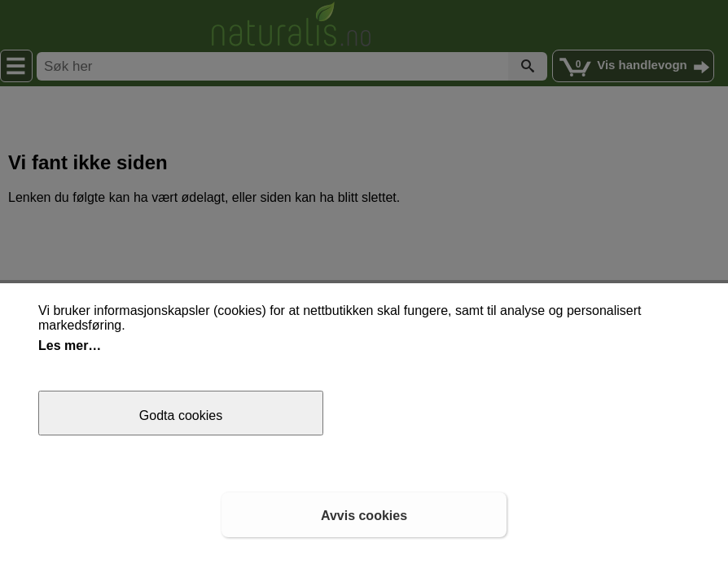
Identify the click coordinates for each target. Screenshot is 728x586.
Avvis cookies (364, 516)
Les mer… (70, 345)
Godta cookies (181, 415)
